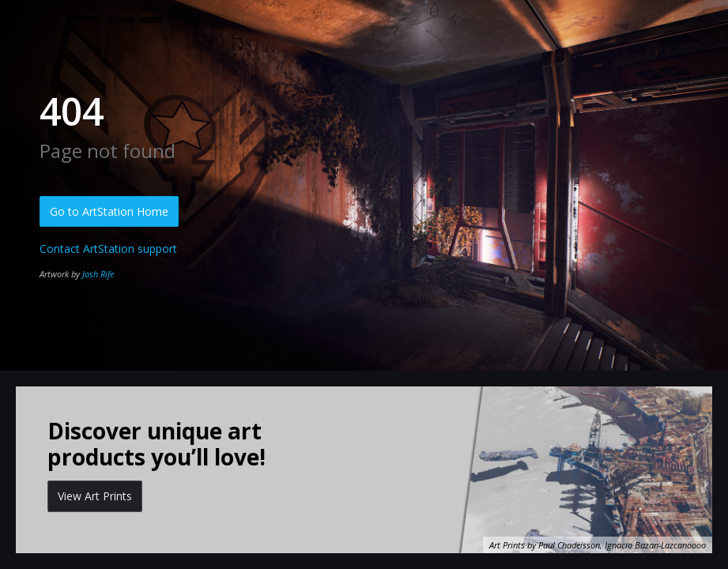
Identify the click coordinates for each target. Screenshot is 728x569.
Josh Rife (98, 274)
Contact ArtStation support (108, 249)
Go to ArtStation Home (109, 211)
